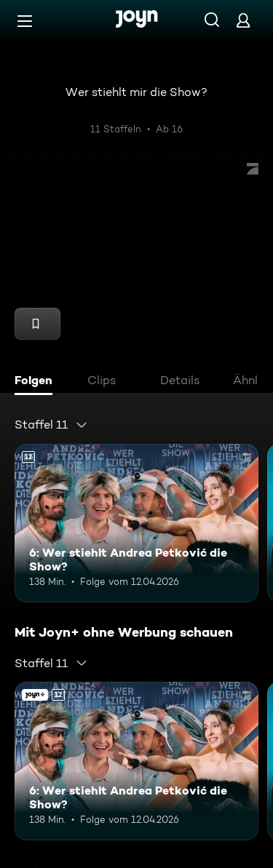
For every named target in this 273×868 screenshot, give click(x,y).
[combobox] (51, 425)
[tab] (37, 382)
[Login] (243, 20)
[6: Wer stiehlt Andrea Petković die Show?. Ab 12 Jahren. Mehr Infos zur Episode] (136, 523)
